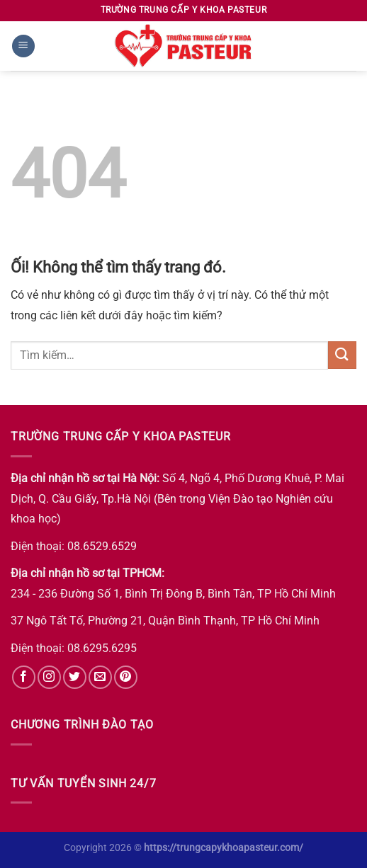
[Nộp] (342, 355)
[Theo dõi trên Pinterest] (126, 677)
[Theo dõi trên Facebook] (24, 677)
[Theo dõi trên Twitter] (75, 677)
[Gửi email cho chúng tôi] (100, 677)
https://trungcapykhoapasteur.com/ (224, 848)
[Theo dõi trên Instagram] (49, 677)
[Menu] (23, 46)
